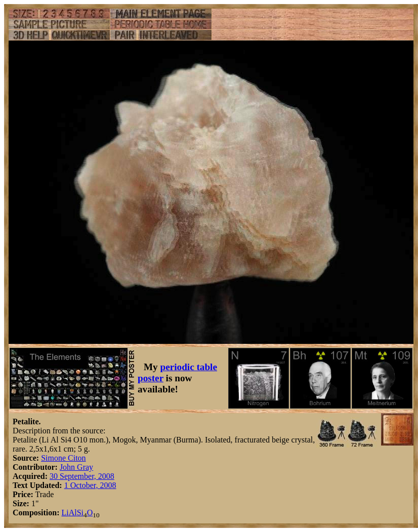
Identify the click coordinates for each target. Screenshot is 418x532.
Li (65, 513)
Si (80, 513)
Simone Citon (63, 458)
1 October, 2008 (90, 485)
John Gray (76, 467)
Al (73, 513)
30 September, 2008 (82, 476)
